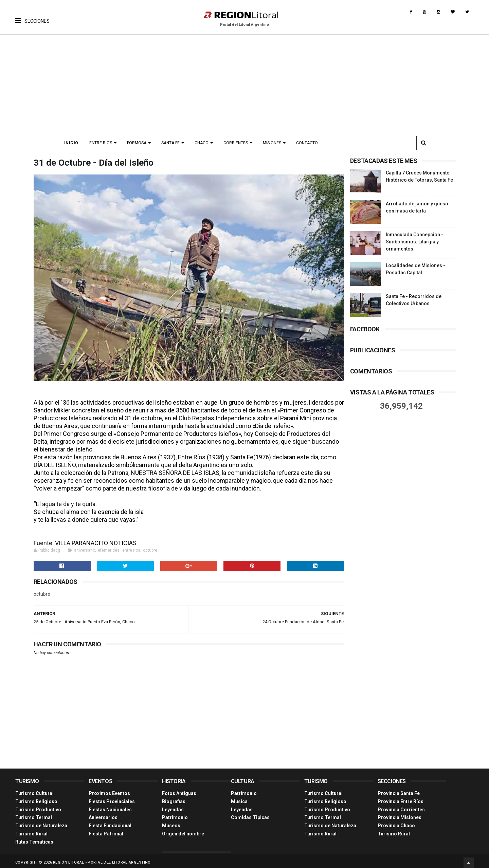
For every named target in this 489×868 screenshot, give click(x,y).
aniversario (85, 548)
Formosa (139, 143)
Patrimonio (175, 815)
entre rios (131, 548)
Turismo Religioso (36, 798)
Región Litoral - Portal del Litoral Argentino (102, 859)
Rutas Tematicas (34, 839)
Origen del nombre (183, 831)
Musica (239, 798)
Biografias (174, 798)
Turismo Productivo (38, 807)
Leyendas (173, 807)
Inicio (73, 143)
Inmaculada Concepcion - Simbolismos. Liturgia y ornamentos (414, 242)
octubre (150, 548)
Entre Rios (103, 143)
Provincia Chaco (396, 823)
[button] (32, 15)
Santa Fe (173, 143)
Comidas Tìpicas (250, 815)
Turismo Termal (34, 815)
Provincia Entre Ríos (401, 798)
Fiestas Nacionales (110, 807)
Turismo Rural (31, 831)
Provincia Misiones (400, 815)
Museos (171, 823)
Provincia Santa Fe (399, 790)
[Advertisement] (244, 85)
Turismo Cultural (34, 790)
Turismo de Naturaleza (41, 823)
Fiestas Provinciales (112, 798)
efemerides (109, 548)
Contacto (309, 143)
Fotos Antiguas (179, 790)
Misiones (274, 143)
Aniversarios (103, 815)
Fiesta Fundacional (110, 823)
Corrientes (238, 143)
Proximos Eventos (109, 790)
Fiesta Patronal (106, 831)
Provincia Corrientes (401, 807)
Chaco (204, 143)
